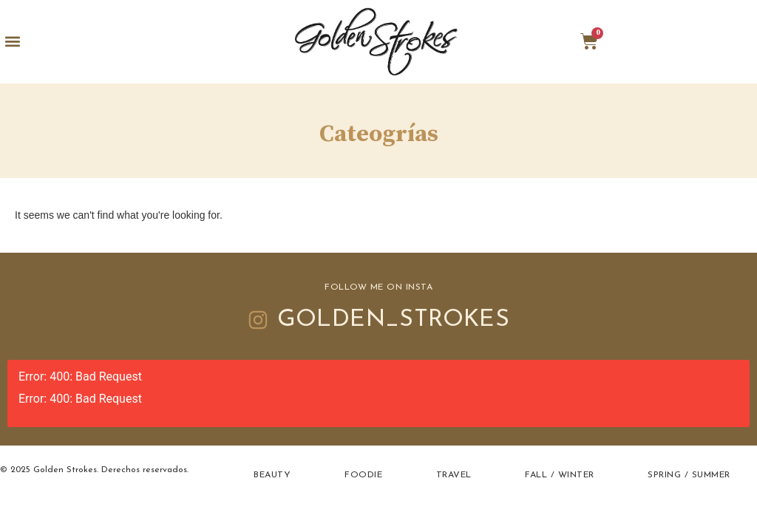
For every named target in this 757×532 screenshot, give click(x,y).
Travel (454, 475)
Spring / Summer (689, 475)
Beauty (272, 475)
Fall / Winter (560, 475)
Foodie (363, 475)
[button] (12, 42)
